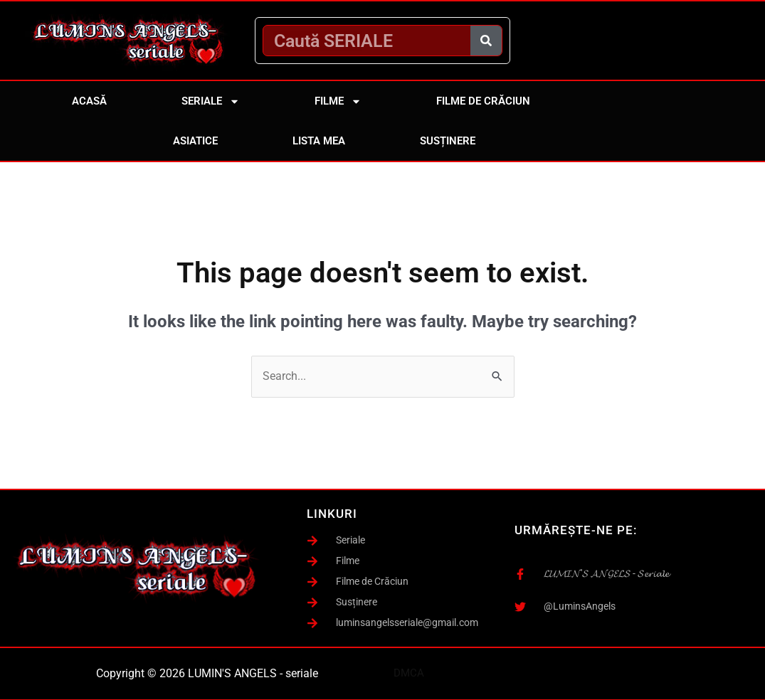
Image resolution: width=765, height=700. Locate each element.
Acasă (89, 101)
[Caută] (486, 41)
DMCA (409, 673)
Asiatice (195, 141)
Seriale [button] (211, 101)
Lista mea (319, 141)
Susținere (448, 141)
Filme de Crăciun (483, 101)
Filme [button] (338, 101)
